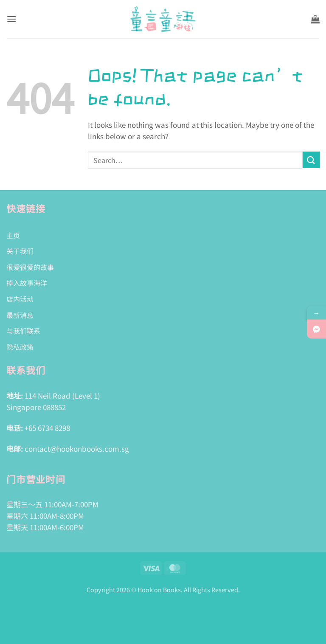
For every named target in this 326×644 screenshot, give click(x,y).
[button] (11, 19)
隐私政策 (20, 347)
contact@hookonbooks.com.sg (77, 449)
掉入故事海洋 (27, 283)
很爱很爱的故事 (30, 267)
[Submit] (311, 160)
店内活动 (20, 299)
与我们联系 (23, 331)
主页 (13, 235)
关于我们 (20, 251)
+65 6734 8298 (47, 428)
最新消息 (20, 315)
